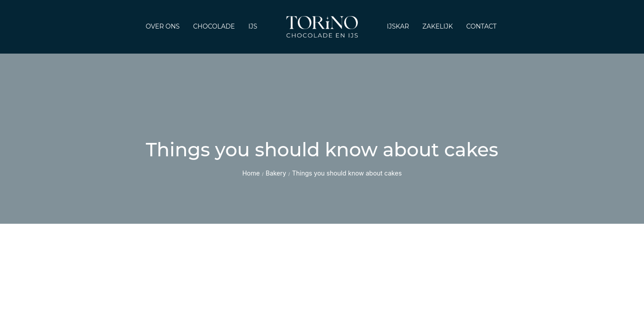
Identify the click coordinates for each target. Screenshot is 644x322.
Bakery (276, 173)
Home (251, 173)
